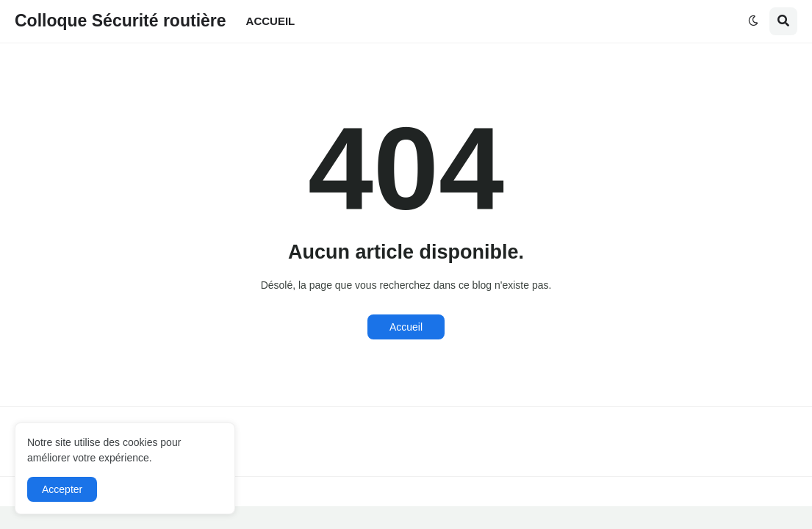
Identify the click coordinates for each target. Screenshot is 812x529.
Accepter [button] (62, 489)
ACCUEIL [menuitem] (271, 21)
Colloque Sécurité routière (121, 21)
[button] (753, 21)
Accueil (406, 327)
